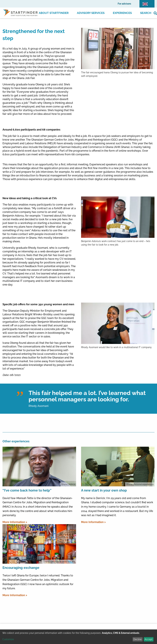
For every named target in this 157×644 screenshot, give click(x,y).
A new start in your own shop (104, 490)
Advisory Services (91, 13)
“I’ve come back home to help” (27, 490)
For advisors (124, 4)
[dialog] (78, 637)
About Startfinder (54, 13)
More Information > (15, 522)
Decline (138, 639)
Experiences (122, 13)
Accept (149, 639)
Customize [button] (8, 639)
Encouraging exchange (21, 568)
